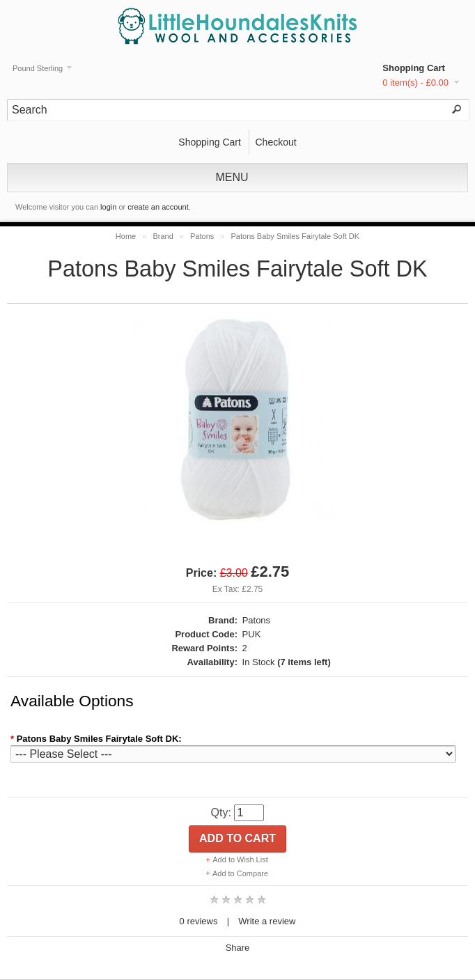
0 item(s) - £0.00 (415, 83)
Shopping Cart (414, 68)
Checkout (275, 142)
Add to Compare (240, 873)
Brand (163, 236)
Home (126, 236)
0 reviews (199, 921)
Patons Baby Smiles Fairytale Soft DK (296, 236)
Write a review (267, 921)
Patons (202, 236)
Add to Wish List (240, 860)
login (108, 207)
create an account (158, 207)
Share (238, 948)
